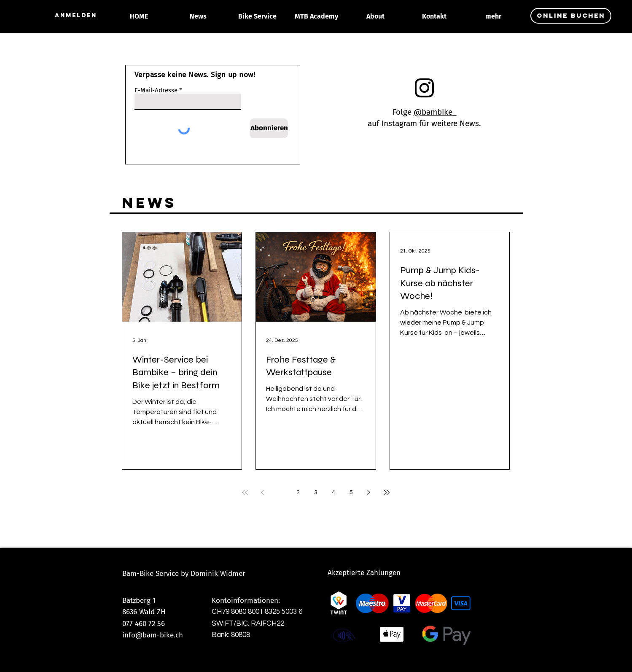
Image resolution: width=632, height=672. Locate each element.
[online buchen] (571, 16)
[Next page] (369, 492)
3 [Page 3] (316, 492)
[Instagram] (424, 88)
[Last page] (387, 492)
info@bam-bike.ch (153, 635)
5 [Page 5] (351, 492)
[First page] (245, 492)
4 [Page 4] (333, 492)
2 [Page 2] (298, 492)
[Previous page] (263, 492)
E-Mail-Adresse (156, 90)
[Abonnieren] (269, 128)
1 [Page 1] (280, 492)
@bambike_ (435, 112)
